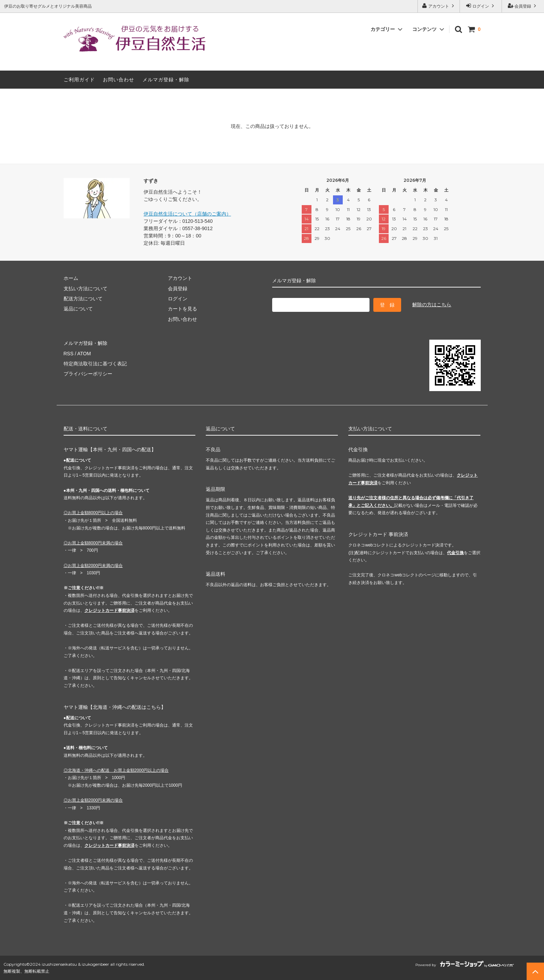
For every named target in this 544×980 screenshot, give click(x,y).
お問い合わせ (119, 80)
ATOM (84, 354)
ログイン (481, 6)
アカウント (439, 6)
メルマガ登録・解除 (166, 80)
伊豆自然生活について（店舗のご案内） (187, 214)
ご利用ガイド (79, 80)
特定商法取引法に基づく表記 (95, 364)
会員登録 (523, 6)
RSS (69, 354)
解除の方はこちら (432, 305)
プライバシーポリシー (88, 374)
